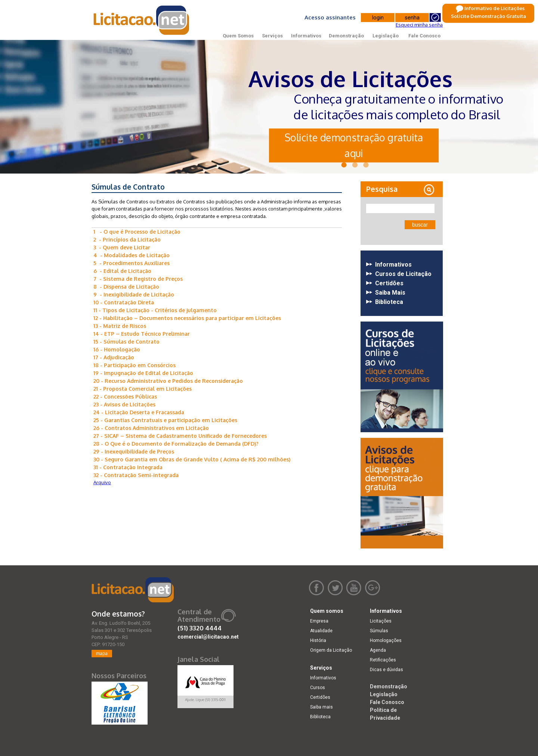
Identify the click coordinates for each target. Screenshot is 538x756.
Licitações (381, 621)
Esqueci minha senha (419, 25)
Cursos (318, 688)
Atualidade (321, 631)
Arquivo (102, 482)
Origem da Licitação (331, 650)
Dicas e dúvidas (387, 670)
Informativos (306, 36)
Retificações (383, 660)
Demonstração (346, 36)
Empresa (319, 621)
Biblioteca (320, 717)
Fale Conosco (424, 36)
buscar (420, 225)
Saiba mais (321, 707)
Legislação (386, 36)
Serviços (272, 36)
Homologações (386, 640)
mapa (102, 653)
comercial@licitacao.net (208, 637)
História (318, 640)
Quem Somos (238, 36)
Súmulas (379, 631)
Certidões (320, 697)
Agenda (378, 650)
